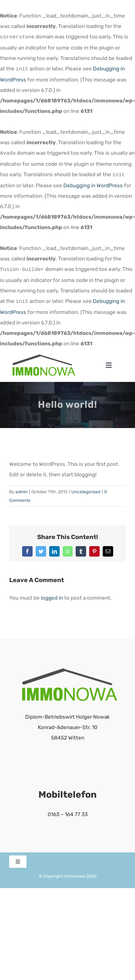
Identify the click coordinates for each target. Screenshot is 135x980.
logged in (52, 594)
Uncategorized (86, 488)
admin (21, 488)
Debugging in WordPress (93, 183)
